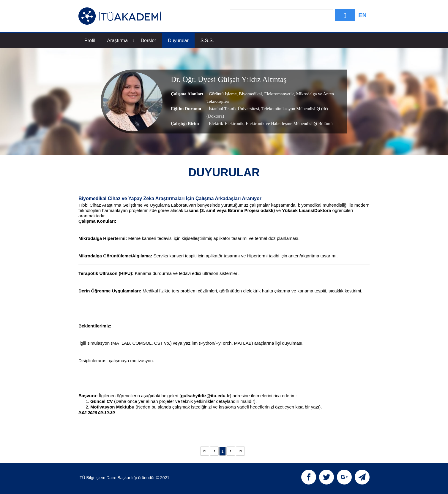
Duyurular (178, 41)
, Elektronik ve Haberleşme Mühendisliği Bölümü (288, 123)
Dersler (149, 41)
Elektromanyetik (278, 94)
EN (362, 15)
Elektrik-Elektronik (226, 123)
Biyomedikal (250, 94)
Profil (90, 41)
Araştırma (120, 41)
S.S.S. (207, 41)
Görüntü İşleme (223, 94)
